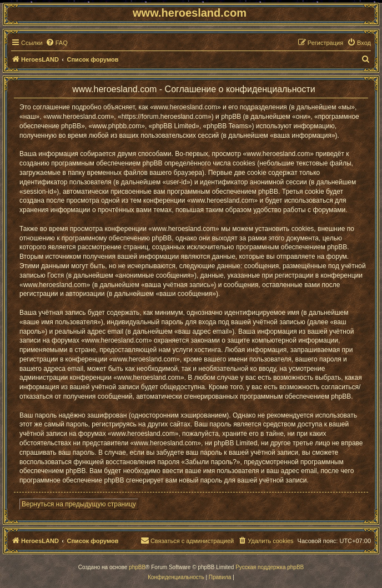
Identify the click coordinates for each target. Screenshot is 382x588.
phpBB (137, 567)
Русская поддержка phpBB (270, 567)
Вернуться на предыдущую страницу (79, 504)
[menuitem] (57, 43)
